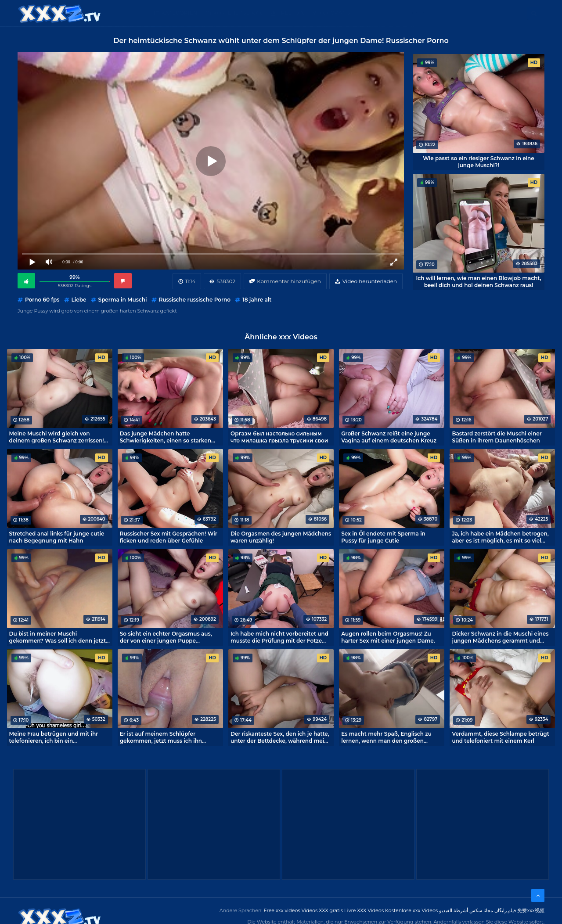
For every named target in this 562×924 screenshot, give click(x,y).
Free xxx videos (282, 910)
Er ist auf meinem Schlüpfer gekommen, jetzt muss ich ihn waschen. (161, 737)
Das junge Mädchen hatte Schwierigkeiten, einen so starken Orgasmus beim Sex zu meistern (166, 437)
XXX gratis (334, 13)
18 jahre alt (257, 300)
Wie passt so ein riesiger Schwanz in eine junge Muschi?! (479, 162)
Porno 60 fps (42, 300)
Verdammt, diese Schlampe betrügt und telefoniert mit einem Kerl (500, 737)
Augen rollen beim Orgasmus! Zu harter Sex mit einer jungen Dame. (388, 637)
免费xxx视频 (531, 910)
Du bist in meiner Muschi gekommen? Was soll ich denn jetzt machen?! (58, 637)
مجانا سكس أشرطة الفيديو (466, 910)
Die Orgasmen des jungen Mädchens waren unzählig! (281, 537)
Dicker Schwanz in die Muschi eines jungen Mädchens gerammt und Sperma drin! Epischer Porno (500, 637)
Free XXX (291, 13)
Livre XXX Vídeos (364, 910)
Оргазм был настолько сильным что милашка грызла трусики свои (279, 437)
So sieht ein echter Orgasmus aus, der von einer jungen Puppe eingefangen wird (166, 637)
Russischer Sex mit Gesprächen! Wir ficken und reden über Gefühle (169, 537)
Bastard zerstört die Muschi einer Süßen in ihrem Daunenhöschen (497, 437)
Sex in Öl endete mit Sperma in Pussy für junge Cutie (383, 537)
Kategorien (179, 13)
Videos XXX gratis (322, 910)
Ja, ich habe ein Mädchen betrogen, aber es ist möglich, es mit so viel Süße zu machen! (500, 537)
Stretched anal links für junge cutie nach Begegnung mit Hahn (57, 537)
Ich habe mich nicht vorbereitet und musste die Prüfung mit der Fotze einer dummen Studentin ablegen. (279, 637)
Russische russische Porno (195, 300)
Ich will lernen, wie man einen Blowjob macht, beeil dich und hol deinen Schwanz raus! (479, 281)
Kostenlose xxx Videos (411, 910)
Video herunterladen (370, 281)
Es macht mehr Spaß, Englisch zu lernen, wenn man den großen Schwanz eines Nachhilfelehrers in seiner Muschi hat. (388, 737)
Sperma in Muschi (123, 300)
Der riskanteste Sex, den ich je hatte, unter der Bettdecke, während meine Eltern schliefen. (281, 737)
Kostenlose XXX (237, 13)
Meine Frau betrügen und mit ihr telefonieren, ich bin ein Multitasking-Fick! (54, 737)
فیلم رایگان (505, 910)
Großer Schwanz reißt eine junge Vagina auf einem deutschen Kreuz (389, 437)
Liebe (79, 300)
